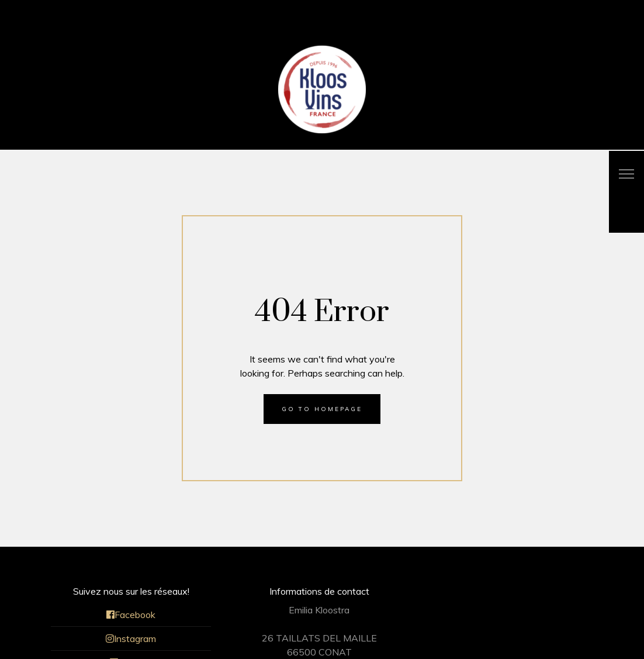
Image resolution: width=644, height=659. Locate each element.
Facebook (131, 615)
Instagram (131, 639)
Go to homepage (322, 409)
